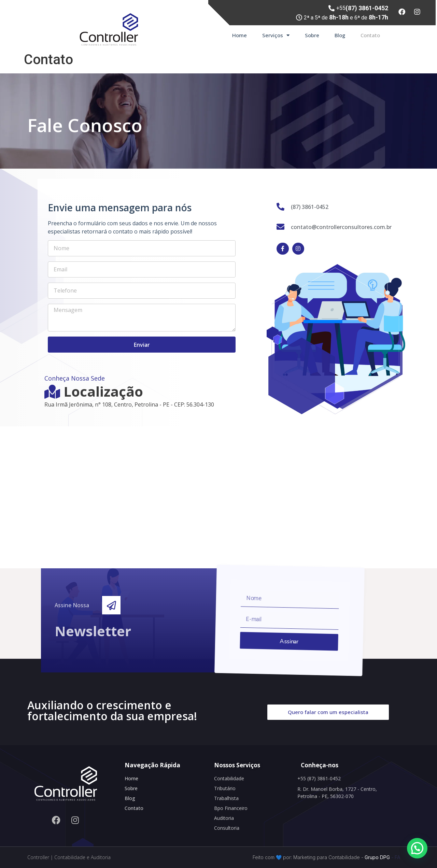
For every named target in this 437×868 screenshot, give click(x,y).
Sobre (312, 35)
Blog (340, 35)
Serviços (276, 35)
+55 (362, 8)
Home (239, 35)
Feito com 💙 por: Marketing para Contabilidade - (308, 857)
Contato (370, 35)
